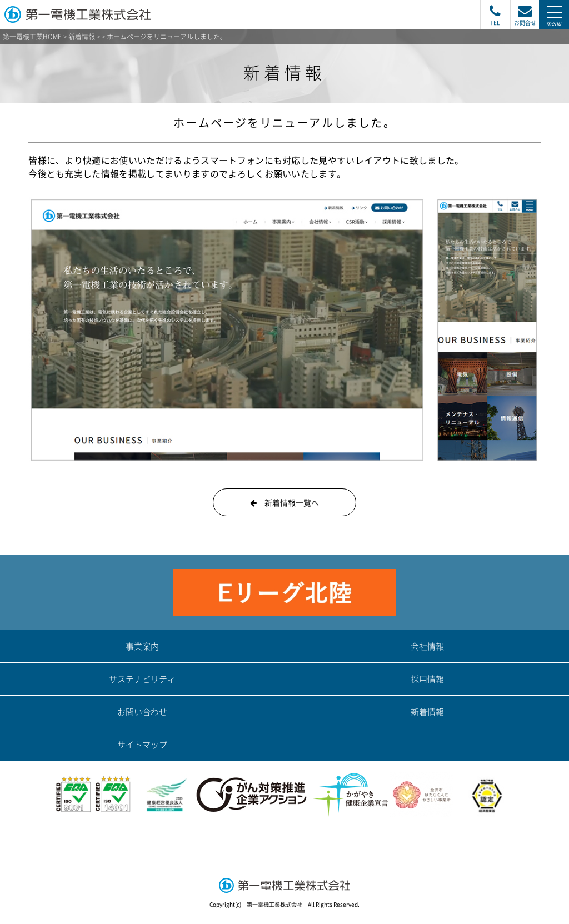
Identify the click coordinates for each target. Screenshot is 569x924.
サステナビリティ (142, 679)
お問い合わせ (142, 712)
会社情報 (427, 646)
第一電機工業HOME (32, 37)
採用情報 (427, 679)
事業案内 (142, 646)
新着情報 (82, 37)
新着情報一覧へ (284, 502)
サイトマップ (142, 745)
